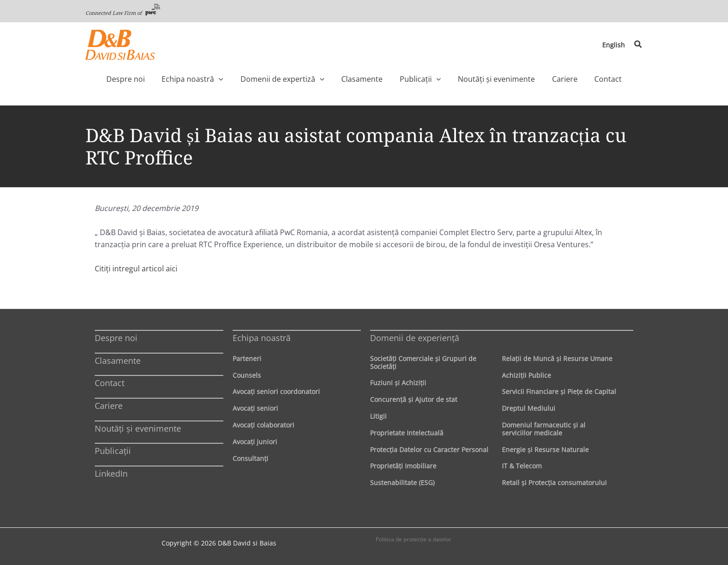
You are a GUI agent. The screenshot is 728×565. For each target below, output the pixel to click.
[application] (238, 79)
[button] (638, 45)
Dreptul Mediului (529, 408)
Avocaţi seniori (255, 408)
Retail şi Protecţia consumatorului (554, 483)
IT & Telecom (522, 466)
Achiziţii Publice (526, 375)
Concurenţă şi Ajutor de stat (414, 399)
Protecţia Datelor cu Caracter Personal (429, 450)
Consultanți (250, 458)
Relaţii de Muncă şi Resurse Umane (557, 358)
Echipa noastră (262, 338)
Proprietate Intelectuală (407, 433)
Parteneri (247, 358)
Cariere (109, 406)
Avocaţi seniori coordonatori (276, 391)
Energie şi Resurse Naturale (545, 450)
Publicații (113, 451)
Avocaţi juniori (255, 442)
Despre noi (116, 338)
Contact (110, 383)
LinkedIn (111, 473)
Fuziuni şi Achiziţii (398, 383)
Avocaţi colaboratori (263, 425)
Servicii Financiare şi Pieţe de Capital (559, 391)
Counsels (247, 375)
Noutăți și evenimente (138, 428)
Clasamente (118, 361)
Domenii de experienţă (415, 338)
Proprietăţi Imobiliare (403, 466)
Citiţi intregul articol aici (136, 269)
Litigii (378, 416)
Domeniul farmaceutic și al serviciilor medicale (544, 429)
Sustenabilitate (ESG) (402, 483)
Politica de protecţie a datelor (413, 539)
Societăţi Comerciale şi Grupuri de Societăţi (423, 362)
